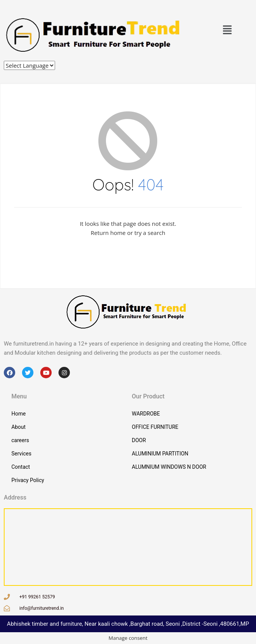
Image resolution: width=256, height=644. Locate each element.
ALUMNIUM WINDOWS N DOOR (169, 467)
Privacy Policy (28, 480)
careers (20, 440)
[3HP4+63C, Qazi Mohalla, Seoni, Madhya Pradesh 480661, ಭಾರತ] (128, 547)
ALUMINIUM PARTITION (160, 454)
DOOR (139, 440)
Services (21, 454)
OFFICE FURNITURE (155, 427)
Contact (21, 467)
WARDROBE (146, 414)
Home (19, 414)
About (18, 427)
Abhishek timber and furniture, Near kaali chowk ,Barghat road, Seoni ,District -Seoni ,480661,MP (128, 624)
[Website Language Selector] (29, 65)
